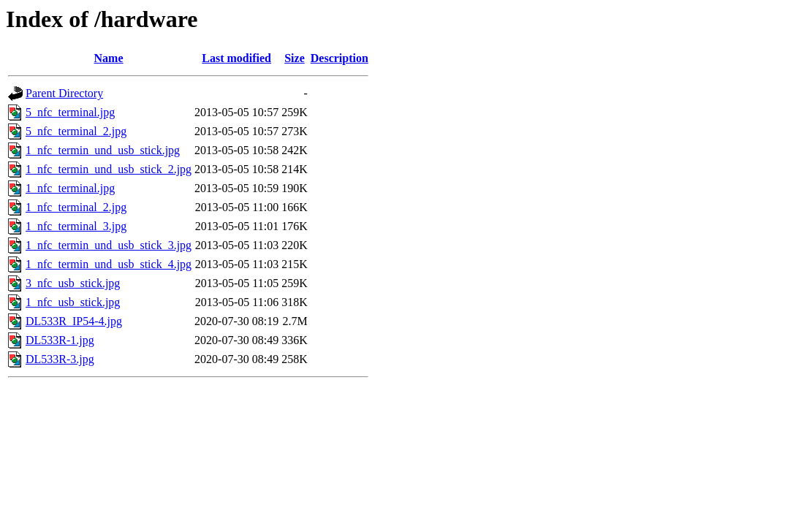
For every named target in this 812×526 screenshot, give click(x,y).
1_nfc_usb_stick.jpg (73, 302)
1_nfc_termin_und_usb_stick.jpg (103, 150)
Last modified (236, 58)
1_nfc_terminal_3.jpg (76, 226)
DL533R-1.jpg (60, 340)
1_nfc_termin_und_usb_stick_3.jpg (109, 245)
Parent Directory (64, 93)
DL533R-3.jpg (60, 359)
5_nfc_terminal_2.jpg (76, 131)
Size (295, 58)
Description (339, 58)
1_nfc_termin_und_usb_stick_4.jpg (109, 264)
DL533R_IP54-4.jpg (74, 321)
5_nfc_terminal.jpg (70, 112)
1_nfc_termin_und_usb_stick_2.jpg (109, 169)
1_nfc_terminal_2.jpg (76, 207)
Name (109, 58)
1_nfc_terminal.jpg (70, 188)
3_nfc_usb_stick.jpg (73, 283)
